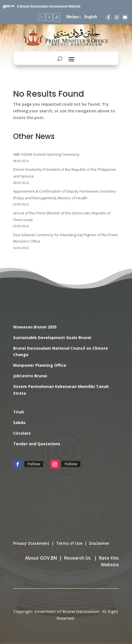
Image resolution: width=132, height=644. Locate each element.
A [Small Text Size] (42, 17)
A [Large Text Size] (57, 17)
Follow (34, 464)
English (91, 17)
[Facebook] (108, 17)
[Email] (125, 17)
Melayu (73, 17)
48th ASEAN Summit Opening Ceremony (46, 154)
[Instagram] (117, 17)
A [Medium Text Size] (49, 17)
